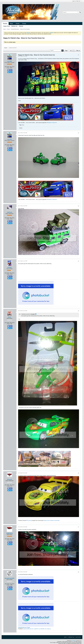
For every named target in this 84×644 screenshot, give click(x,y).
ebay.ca (49, 629)
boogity (10, 267)
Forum (8, 29)
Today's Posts (7, 26)
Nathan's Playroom (52, 123)
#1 (78, 55)
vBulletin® (74, 641)
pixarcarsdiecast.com (28, 629)
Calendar (21, 26)
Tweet (10, 72)
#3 (78, 206)
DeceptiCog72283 (10, 578)
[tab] (6, 48)
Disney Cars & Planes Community (51, 520)
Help (65, 637)
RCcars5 (10, 479)
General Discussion (15, 29)
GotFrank (10, 212)
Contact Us (71, 637)
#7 (78, 527)
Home (4, 29)
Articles (18, 24)
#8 (78, 572)
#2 (78, 133)
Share (10, 70)
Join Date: (7, 67)
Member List (14, 26)
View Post (36, 314)
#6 (78, 473)
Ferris (10, 317)
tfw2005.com (43, 629)
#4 (78, 261)
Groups (24, 24)
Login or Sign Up (77, 1)
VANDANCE (10, 533)
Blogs (11, 24)
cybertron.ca (37, 629)
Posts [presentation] (6, 48)
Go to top (78, 637)
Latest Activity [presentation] (13, 48)
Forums (5, 24)
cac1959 (10, 61)
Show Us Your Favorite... (25, 29)
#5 (78, 311)
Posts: (8, 68)
